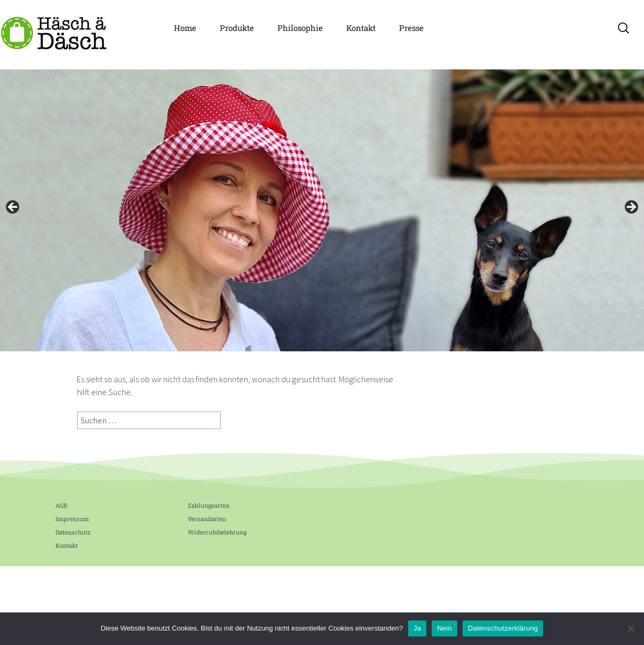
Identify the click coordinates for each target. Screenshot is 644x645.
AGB (61, 505)
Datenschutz (73, 532)
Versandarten (207, 519)
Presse (411, 28)
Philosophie (300, 28)
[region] (322, 210)
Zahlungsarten (209, 505)
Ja (417, 628)
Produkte (237, 28)
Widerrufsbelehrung (217, 532)
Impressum (72, 519)
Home (185, 28)
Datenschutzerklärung (503, 628)
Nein (444, 628)
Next (631, 208)
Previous (13, 208)
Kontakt (361, 28)
